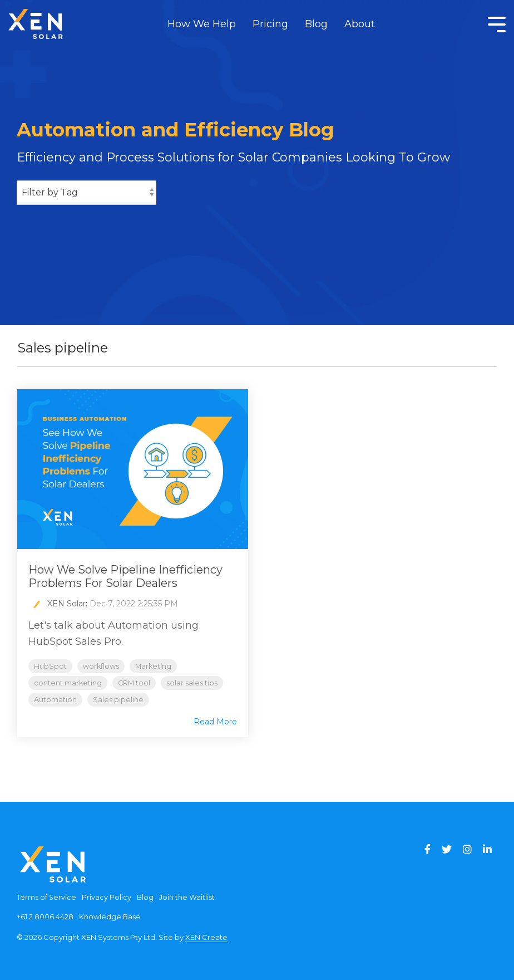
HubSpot (50, 666)
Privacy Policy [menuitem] (107, 897)
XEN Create (206, 937)
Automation (55, 700)
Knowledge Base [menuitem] (110, 917)
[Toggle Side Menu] (497, 23)
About (360, 24)
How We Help (202, 24)
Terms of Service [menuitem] (46, 897)
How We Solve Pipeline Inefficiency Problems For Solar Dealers (125, 576)
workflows (101, 666)
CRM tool (134, 683)
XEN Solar (66, 604)
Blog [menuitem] (145, 897)
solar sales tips (192, 683)
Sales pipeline (118, 700)
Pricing (270, 24)
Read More (215, 722)
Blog (316, 24)
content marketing (68, 683)
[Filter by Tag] (87, 193)
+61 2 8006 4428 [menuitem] (45, 917)
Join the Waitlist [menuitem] (187, 897)
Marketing (153, 666)
